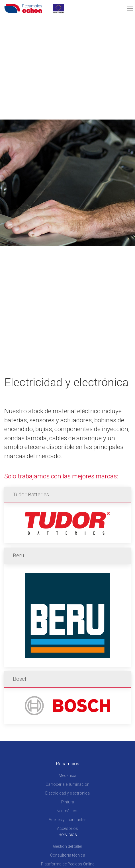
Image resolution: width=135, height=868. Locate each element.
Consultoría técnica (68, 855)
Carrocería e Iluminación (67, 784)
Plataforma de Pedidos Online (68, 864)
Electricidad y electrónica (67, 793)
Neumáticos (67, 811)
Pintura (68, 802)
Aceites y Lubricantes (68, 820)
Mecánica (67, 776)
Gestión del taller (68, 846)
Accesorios (67, 828)
